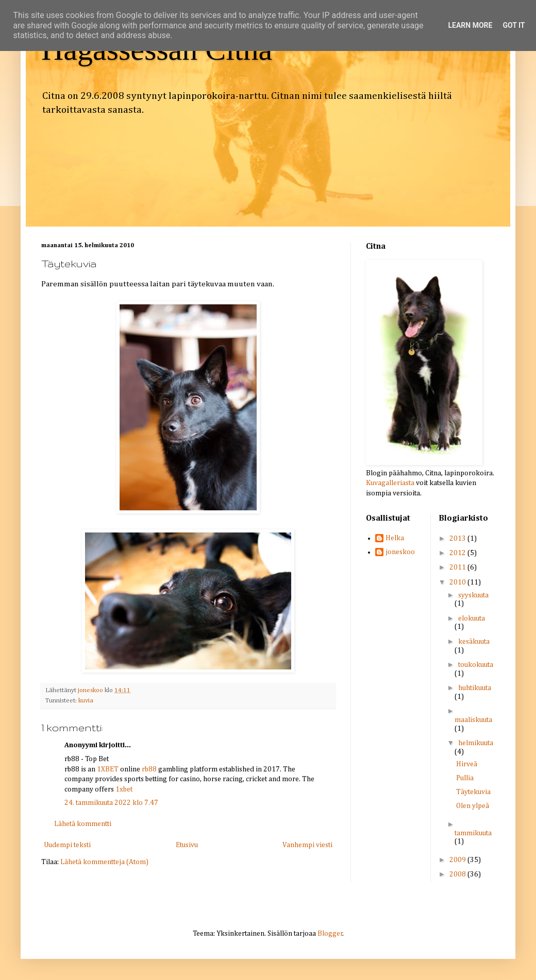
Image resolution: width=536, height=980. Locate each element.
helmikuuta (476, 743)
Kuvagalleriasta (390, 483)
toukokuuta (476, 665)
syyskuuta (473, 595)
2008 (458, 874)
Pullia (465, 778)
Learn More (470, 25)
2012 (458, 553)
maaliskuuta (473, 720)
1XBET (108, 769)
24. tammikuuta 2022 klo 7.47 (111, 803)
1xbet (124, 789)
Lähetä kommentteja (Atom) (104, 862)
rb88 (149, 769)
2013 (458, 539)
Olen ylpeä (473, 806)
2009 (458, 860)
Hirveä (467, 764)
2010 (458, 582)
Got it (514, 25)
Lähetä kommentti (83, 824)
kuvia (86, 701)
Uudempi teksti (67, 845)
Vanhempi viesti (307, 845)
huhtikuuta (475, 688)
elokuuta (472, 618)
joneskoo (400, 552)
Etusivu (187, 845)
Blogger (330, 934)
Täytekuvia (473, 792)
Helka (395, 538)
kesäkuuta (474, 642)
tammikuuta (473, 833)
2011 (458, 568)
